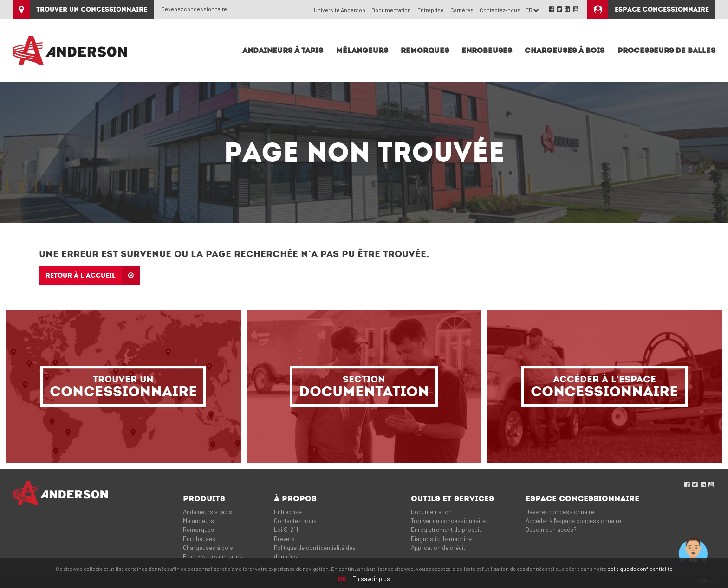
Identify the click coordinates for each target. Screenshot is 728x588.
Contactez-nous (500, 10)
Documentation (391, 10)
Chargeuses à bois (208, 547)
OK (342, 578)
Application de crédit (438, 547)
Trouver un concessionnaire (448, 520)
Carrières (462, 10)
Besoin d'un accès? (551, 529)
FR (532, 10)
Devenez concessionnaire (194, 9)
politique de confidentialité (640, 569)
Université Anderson (340, 10)
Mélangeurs (198, 520)
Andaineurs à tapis (208, 512)
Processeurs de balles (213, 556)
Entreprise (431, 10)
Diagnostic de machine (441, 539)
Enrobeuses (199, 539)
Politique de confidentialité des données (315, 552)
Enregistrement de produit (446, 529)
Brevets (284, 539)
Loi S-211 (286, 529)
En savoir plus (371, 578)
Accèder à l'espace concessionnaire (573, 520)
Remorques (198, 529)
